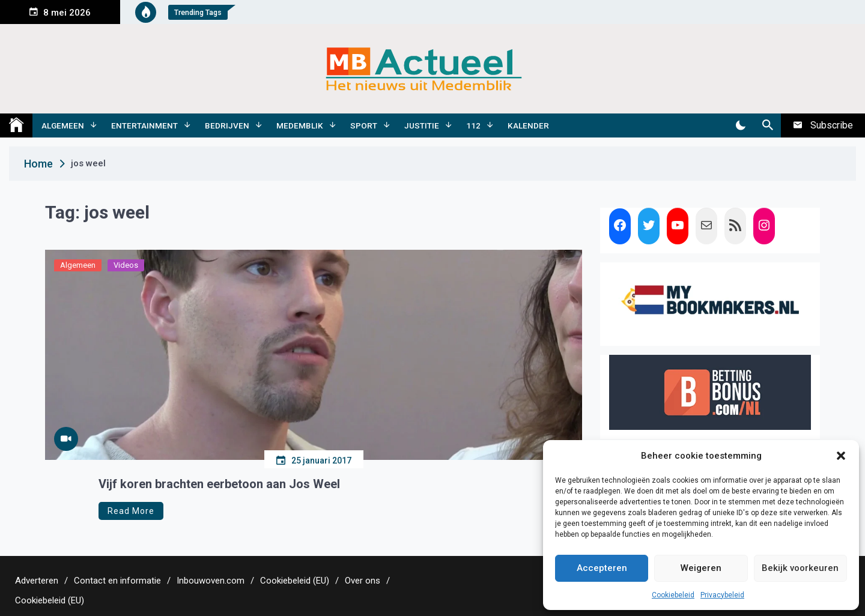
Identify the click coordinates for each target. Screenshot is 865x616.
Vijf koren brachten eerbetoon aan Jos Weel (219, 484)
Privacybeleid (722, 595)
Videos (126, 265)
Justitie (422, 125)
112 (473, 125)
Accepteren (602, 568)
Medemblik (300, 125)
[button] (841, 456)
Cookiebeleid (673, 595)
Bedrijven (227, 125)
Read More (131, 511)
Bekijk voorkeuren (800, 568)
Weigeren (701, 568)
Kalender (528, 125)
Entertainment (144, 125)
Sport (364, 125)
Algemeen (63, 125)
